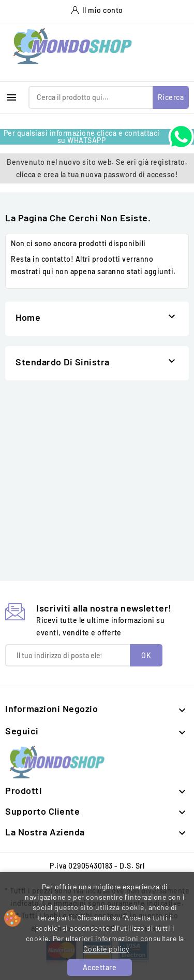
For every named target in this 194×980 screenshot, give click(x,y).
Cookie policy (106, 949)
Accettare (100, 967)
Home (28, 317)
